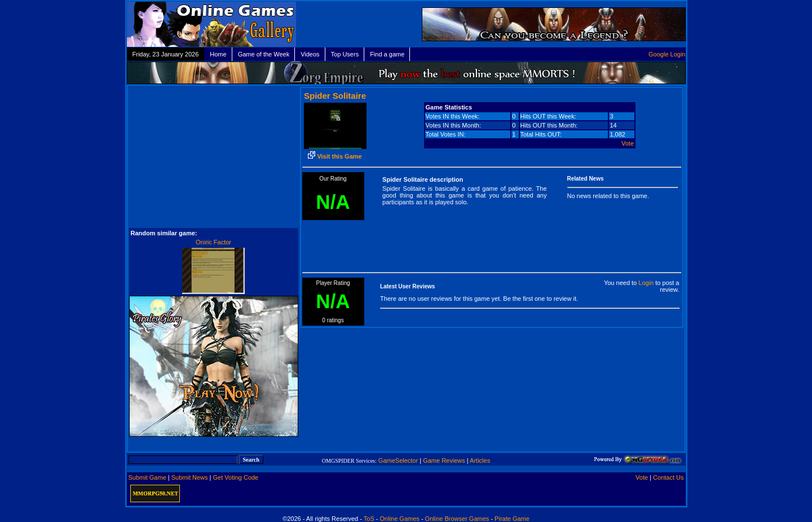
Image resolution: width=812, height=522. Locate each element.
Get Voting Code (236, 477)
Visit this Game (335, 156)
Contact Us (668, 477)
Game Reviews (444, 460)
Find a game (387, 54)
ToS (369, 519)
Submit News (190, 477)
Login (646, 283)
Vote (628, 143)
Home (218, 54)
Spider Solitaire (335, 96)
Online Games (400, 519)
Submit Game (147, 477)
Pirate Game (512, 519)
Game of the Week (264, 54)
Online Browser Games (457, 519)
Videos (310, 54)
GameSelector (398, 460)
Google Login (667, 54)
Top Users (345, 54)
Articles (480, 460)
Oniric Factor (213, 242)
